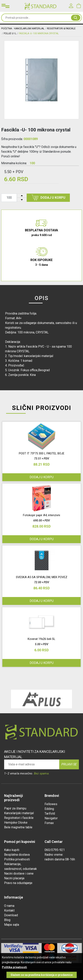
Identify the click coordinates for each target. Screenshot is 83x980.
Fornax (49, 823)
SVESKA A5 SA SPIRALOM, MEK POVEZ (42, 577)
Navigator (51, 818)
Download (11, 915)
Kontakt (9, 910)
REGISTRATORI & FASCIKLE (61, 29)
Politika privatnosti (17, 859)
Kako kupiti (12, 850)
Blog (7, 920)
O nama (9, 906)
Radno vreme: (54, 855)
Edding (49, 809)
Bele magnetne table (18, 827)
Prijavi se (69, 764)
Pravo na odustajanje (18, 883)
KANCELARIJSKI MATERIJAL (29, 29)
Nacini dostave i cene (19, 873)
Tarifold (50, 813)
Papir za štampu (15, 808)
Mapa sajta (12, 925)
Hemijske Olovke (16, 823)
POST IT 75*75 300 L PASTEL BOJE (42, 453)
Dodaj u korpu (48, 197)
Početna (6, 29)
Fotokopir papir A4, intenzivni (41, 515)
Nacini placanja (14, 878)
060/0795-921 (55, 850)
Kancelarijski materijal (19, 813)
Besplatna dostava (17, 855)
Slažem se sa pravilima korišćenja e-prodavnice (42, 975)
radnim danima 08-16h (60, 859)
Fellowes (51, 804)
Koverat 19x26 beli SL (41, 639)
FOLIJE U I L (10, 33)
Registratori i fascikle (19, 818)
